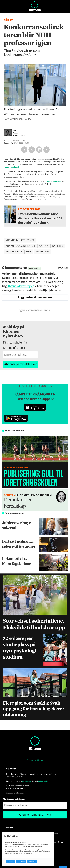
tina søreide (14, 252)
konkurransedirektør (20, 246)
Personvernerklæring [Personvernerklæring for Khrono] (35, 760)
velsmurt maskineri (53, 181)
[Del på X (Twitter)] (32, 150)
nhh (29, 252)
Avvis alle (11, 861)
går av (44, 246)
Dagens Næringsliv (12, 167)
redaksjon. (27, 781)
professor (43, 252)
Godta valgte (21, 861)
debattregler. (44, 781)
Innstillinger (63, 867)
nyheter (58, 246)
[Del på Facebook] (24, 150)
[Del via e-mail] (47, 150)
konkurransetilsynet (20, 240)
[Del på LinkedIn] (39, 150)
